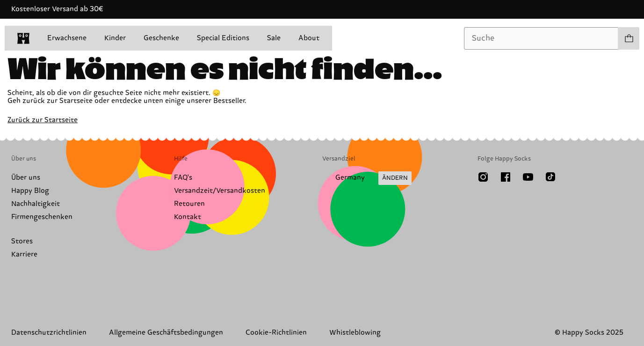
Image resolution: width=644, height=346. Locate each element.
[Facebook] (506, 177)
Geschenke (161, 38)
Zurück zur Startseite (43, 120)
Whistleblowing (355, 333)
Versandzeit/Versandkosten (220, 191)
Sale (274, 38)
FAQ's (183, 178)
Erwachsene (67, 38)
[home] (23, 38)
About (309, 38)
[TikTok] (550, 177)
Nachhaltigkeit (36, 204)
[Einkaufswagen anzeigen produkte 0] (629, 38)
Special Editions (223, 38)
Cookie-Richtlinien (276, 333)
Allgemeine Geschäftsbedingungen (166, 333)
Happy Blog (30, 191)
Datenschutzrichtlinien (49, 333)
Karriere (24, 254)
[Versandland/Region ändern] (367, 178)
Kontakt (188, 217)
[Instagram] (483, 177)
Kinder (115, 38)
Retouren (189, 204)
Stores (22, 241)
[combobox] (541, 38)
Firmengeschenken (42, 217)
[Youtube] (528, 177)
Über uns (26, 178)
